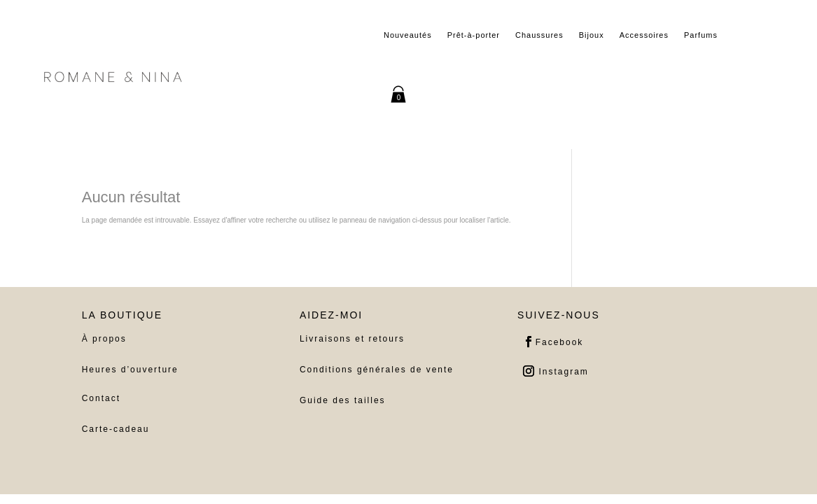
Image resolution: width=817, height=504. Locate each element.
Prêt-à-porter (474, 35)
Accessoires (644, 35)
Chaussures (539, 35)
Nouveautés (408, 35)
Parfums (701, 35)
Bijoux (592, 35)
